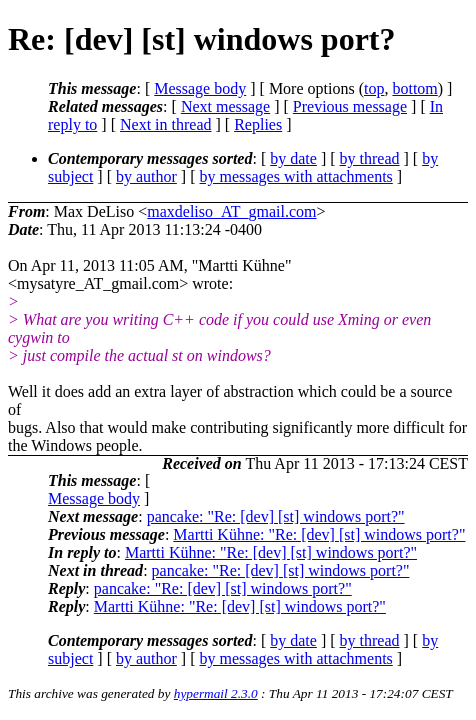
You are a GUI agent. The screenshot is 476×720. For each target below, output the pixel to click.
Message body (200, 88)
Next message (225, 106)
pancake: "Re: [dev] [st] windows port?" (276, 516)
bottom (414, 88)
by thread (370, 158)
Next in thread (166, 124)
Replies (258, 124)
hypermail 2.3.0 (216, 693)
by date (293, 158)
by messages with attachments (296, 176)
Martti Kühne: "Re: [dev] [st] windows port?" (319, 534)
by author (146, 176)
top (374, 88)
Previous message (350, 106)
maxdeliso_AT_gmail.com (231, 211)
